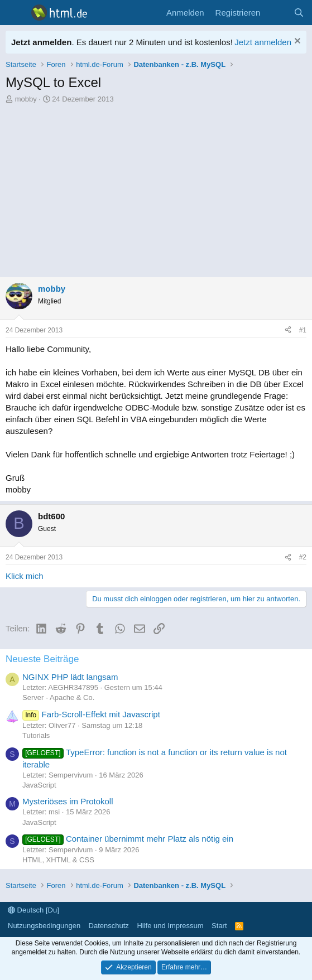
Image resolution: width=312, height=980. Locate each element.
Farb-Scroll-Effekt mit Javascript (91, 714)
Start (219, 926)
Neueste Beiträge (42, 659)
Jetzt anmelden (263, 42)
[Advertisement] (156, 188)
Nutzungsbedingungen (44, 926)
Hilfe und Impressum (170, 926)
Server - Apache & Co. (58, 697)
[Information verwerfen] (296, 42)
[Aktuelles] (277, 13)
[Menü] (15, 13)
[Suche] (299, 13)
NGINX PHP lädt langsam (70, 677)
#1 (303, 330)
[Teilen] (288, 330)
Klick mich (25, 576)
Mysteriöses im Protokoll (68, 801)
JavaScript (39, 785)
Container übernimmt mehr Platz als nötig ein (128, 839)
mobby (26, 99)
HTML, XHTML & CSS (58, 860)
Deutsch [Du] (33, 910)
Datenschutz (109, 926)
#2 (303, 557)
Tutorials (36, 735)
